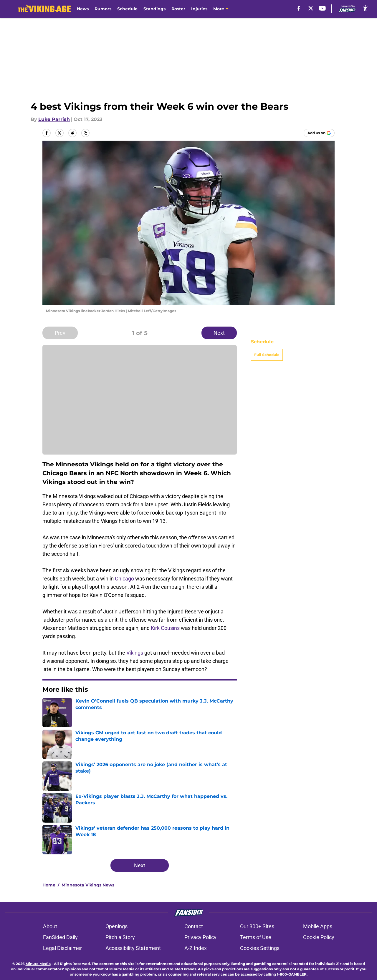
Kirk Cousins (165, 628)
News (83, 9)
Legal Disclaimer (62, 948)
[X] (311, 8)
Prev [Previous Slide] (60, 333)
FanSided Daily (60, 937)
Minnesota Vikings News (88, 885)
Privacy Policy (200, 937)
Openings (116, 926)
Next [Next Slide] (219, 333)
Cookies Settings (260, 948)
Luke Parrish (54, 119)
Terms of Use (256, 937)
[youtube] (322, 8)
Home (49, 885)
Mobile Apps (318, 926)
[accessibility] (365, 8)
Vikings (135, 653)
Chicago (124, 579)
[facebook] (299, 8)
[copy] (85, 133)
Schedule (127, 9)
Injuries (199, 9)
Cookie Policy (319, 937)
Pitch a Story (120, 937)
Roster (178, 9)
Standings (154, 9)
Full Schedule (267, 355)
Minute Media (38, 964)
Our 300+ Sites (257, 926)
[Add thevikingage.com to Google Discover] (319, 133)
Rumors (103, 9)
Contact (194, 926)
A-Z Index (196, 948)
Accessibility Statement (133, 948)
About (50, 926)
